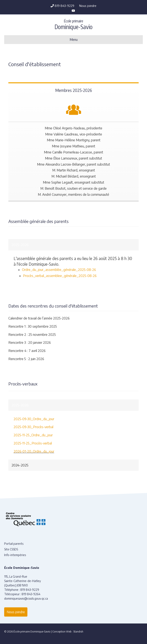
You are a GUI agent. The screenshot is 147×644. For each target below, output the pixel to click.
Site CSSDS (11, 549)
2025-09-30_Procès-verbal (33, 427)
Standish (78, 632)
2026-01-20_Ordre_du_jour (34, 451)
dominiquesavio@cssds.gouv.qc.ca (26, 598)
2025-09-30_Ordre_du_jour (34, 419)
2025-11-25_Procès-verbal (33, 443)
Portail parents (14, 544)
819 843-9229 (62, 6)
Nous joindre (88, 6)
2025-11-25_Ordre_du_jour (33, 435)
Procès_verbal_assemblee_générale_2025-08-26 (60, 276)
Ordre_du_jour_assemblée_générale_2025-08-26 (59, 270)
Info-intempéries (15, 555)
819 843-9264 (31, 594)
